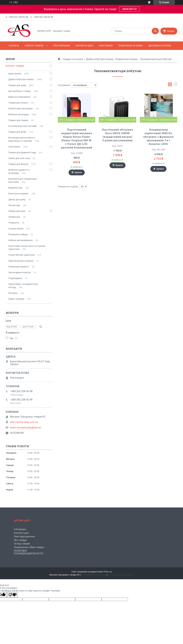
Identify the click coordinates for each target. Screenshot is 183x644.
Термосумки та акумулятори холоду (23, 286)
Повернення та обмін (131, 46)
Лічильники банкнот (19, 267)
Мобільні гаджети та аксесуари (19, 171)
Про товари (20, 540)
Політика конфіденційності (121, 575)
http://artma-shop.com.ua (24, 422)
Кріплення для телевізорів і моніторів (23, 180)
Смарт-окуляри (16, 299)
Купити (78, 172)
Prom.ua (108, 572)
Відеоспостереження (19, 97)
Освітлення (14, 147)
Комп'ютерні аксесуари (20, 108)
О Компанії (20, 529)
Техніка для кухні (17, 211)
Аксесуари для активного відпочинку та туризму (22, 139)
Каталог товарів (34, 46)
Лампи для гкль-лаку (19, 158)
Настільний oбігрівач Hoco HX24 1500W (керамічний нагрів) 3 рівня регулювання (117, 135)
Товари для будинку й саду (22, 152)
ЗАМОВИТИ (129, 9)
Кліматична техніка (126, 59)
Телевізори (14, 217)
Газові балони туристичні (22, 255)
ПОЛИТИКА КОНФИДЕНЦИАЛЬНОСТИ (28, 552)
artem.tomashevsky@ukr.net (26, 428)
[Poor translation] (12, 595)
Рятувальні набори (18, 234)
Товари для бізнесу (18, 164)
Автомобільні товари (20, 91)
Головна (14, 46)
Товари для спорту (18, 103)
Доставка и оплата (160, 46)
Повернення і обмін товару (29, 547)
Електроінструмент (19, 194)
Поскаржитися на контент (94, 575)
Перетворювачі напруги (21, 261)
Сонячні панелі (16, 229)
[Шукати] (155, 31)
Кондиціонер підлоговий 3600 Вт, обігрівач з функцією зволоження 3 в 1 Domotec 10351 (158, 137)
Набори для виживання (20, 240)
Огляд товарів (22, 544)
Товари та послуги (73, 59)
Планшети (14, 223)
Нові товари (106, 46)
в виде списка (175, 85)
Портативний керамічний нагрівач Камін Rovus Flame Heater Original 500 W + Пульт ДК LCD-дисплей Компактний (77, 138)
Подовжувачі (15, 278)
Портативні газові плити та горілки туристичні (27, 248)
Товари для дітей (17, 132)
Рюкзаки (13, 293)
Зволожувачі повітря (20, 272)
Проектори (14, 205)
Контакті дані (21, 533)
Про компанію (62, 46)
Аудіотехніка (15, 74)
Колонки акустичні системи (23, 126)
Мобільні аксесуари (19, 114)
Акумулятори (15, 188)
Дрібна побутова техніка (99, 59)
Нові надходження (24, 536)
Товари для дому (17, 85)
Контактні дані (84, 46)
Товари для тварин (18, 120)
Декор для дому (17, 199)
